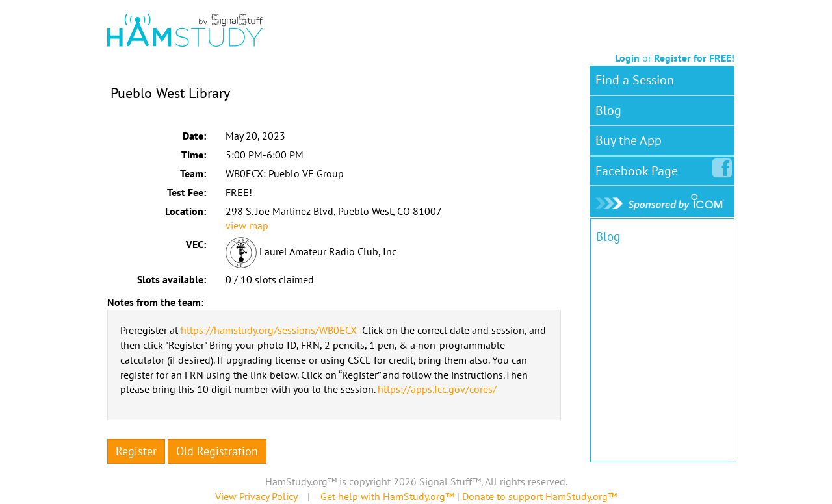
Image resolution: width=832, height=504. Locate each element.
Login (627, 58)
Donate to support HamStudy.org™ (539, 496)
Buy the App (629, 140)
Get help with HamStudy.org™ (387, 496)
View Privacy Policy (256, 496)
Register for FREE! (694, 58)
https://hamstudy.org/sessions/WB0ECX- (270, 330)
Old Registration (217, 451)
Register (136, 451)
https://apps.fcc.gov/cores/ (437, 389)
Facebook (639, 168)
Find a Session (635, 80)
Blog (608, 110)
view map (247, 225)
